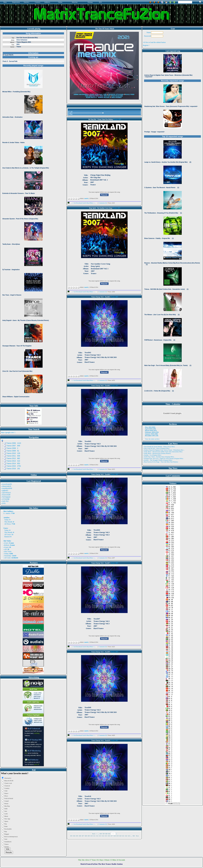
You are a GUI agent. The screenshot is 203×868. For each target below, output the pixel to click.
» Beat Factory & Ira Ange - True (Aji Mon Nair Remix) (160, 462)
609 (89, 836)
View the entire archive (152, 439)
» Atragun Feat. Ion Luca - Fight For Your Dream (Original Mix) (163, 458)
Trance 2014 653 (13, 464)
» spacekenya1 (6, 493)
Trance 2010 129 (13, 453)
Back (94, 834)
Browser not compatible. (33, 216)
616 (109, 836)
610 (92, 836)
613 (100, 836)
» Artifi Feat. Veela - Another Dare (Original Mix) (158, 457)
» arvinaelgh (5, 499)
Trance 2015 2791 (14, 466)
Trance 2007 (117, 119)
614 (103, 836)
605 (77, 836)
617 (112, 836)
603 (71, 836)
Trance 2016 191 (13, 469)
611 (94, 836)
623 (129, 836)
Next (137, 836)
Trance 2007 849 (13, 446)
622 (126, 836)
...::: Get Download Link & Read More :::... (83, 203)
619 (118, 836)
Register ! (146, 45)
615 (106, 836)
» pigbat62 (5, 490)
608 (86, 836)
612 (97, 836)
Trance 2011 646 (13, 456)
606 (80, 836)
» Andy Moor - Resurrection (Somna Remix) (157, 453)
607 (83, 836)
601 (109, 834)
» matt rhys (5, 501)
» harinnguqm (6, 497)
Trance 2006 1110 (14, 443)
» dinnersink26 (6, 486)
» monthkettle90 (6, 488)
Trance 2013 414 (13, 461)
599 (104, 834)
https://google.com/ (8, 432)
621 (123, 836)
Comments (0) (103, 203)
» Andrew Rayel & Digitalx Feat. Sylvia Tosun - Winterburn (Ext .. (164, 450)
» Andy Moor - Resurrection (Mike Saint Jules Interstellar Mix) (163, 452)
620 (120, 836)
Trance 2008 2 (12, 448)
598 (101, 834)
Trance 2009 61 (13, 451)
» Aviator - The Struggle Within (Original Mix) (158, 460)
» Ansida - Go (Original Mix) (152, 455)
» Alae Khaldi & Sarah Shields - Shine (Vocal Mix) (159, 447)
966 (134, 836)
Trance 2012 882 (13, 458)
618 (115, 836)
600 (106, 834)
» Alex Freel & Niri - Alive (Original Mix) (156, 448)
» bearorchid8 (6, 495)
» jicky (3, 503)
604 (74, 836)
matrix (8, 513)
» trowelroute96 (6, 484)
